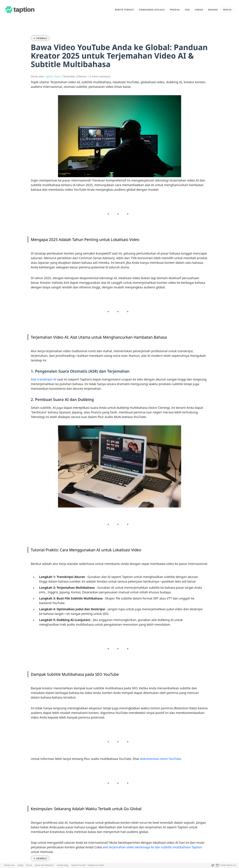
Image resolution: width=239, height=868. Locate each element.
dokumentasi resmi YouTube (160, 759)
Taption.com (9, 865)
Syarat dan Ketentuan (44, 865)
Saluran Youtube (79, 865)
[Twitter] (213, 865)
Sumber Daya (63, 865)
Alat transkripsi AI (44, 379)
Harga (20, 865)
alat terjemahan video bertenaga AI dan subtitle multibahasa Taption (152, 847)
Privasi (29, 865)
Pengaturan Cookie (96, 865)
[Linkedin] (217, 865)
